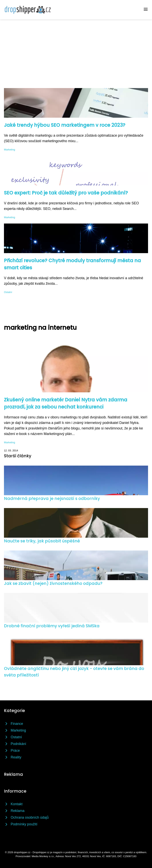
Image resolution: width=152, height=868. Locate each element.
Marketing (9, 150)
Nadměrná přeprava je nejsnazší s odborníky (52, 498)
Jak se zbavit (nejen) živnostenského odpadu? (53, 583)
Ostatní (8, 292)
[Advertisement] (76, 49)
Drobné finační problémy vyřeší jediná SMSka (52, 626)
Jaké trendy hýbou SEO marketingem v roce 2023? (65, 125)
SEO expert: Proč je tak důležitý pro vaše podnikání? (66, 193)
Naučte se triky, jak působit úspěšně (42, 541)
